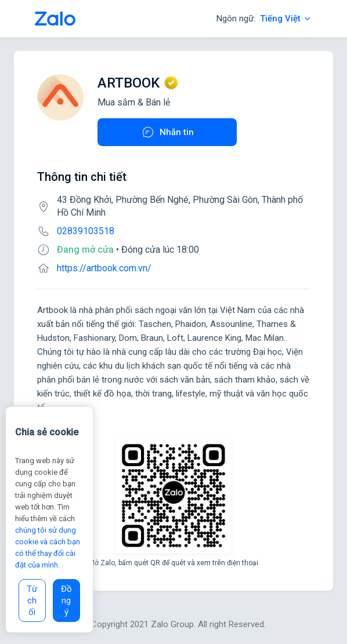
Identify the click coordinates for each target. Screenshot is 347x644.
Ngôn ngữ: (264, 19)
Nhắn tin (167, 132)
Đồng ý (66, 601)
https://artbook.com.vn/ (104, 268)
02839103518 (86, 231)
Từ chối (32, 601)
